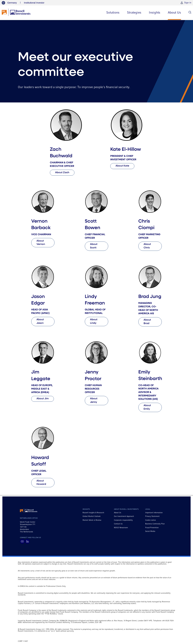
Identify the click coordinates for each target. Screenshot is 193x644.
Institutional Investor (34, 3)
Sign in (188, 3)
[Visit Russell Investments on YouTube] (22, 541)
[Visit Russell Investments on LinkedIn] (27, 541)
